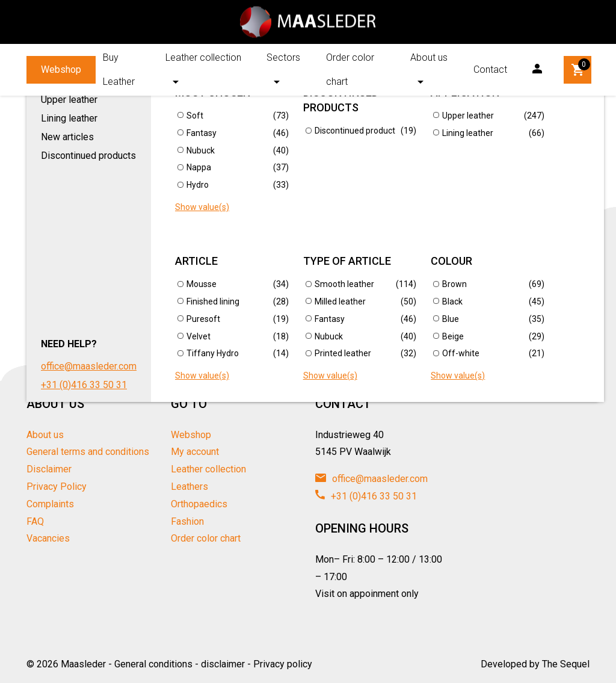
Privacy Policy (57, 487)
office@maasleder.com (371, 479)
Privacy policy (283, 664)
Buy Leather (119, 70)
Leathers (189, 487)
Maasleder (83, 664)
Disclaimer (49, 469)
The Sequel (566, 664)
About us (429, 57)
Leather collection (203, 57)
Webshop (61, 70)
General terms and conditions (88, 452)
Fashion (187, 521)
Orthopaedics (199, 504)
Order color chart (350, 70)
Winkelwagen (579, 68)
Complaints (50, 504)
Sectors (283, 57)
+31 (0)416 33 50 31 (366, 496)
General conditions (153, 664)
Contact (490, 70)
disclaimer (223, 664)
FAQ (35, 521)
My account (195, 452)
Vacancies (48, 538)
